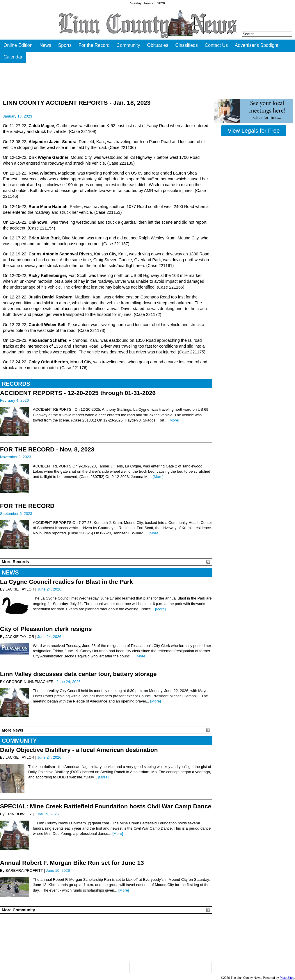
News (45, 45)
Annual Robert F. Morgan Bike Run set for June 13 (72, 863)
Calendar (13, 57)
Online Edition (18, 45)
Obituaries (158, 45)
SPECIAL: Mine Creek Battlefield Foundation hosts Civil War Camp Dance (106, 806)
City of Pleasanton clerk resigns (46, 629)
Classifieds (186, 45)
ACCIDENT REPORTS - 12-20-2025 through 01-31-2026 (78, 393)
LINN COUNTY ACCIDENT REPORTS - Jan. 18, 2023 (77, 103)
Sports (65, 45)
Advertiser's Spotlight (257, 45)
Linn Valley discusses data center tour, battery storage (78, 674)
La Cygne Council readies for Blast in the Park (66, 582)
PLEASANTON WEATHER (106, 938)
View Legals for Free (254, 131)
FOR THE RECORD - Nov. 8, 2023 (47, 449)
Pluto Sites (287, 978)
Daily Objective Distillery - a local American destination (79, 750)
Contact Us (216, 45)
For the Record (94, 45)
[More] (174, 420)
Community (128, 45)
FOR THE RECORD (27, 506)
